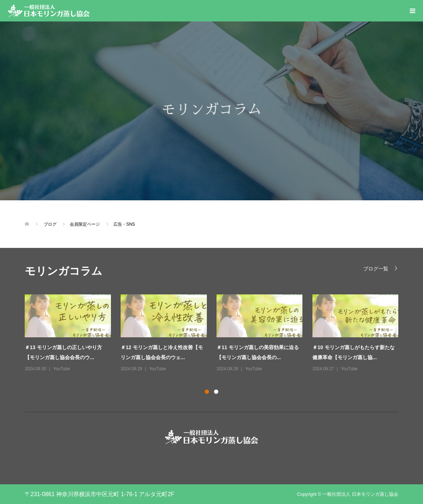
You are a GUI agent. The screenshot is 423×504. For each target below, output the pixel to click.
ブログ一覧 (376, 268)
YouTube (61, 369)
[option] (217, 334)
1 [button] (207, 392)
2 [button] (216, 392)
